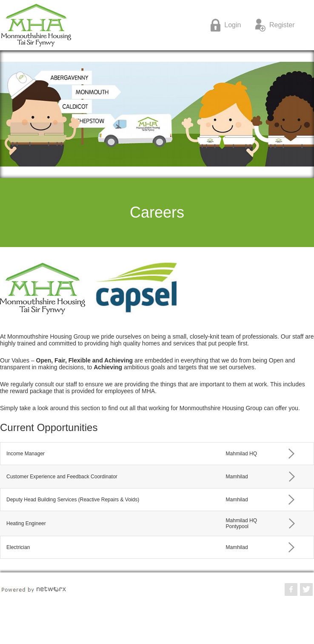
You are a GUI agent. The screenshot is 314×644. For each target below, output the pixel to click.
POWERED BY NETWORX (34, 589)
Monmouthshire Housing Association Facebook (291, 589)
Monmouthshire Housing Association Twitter (306, 589)
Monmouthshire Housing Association (86, 25)
